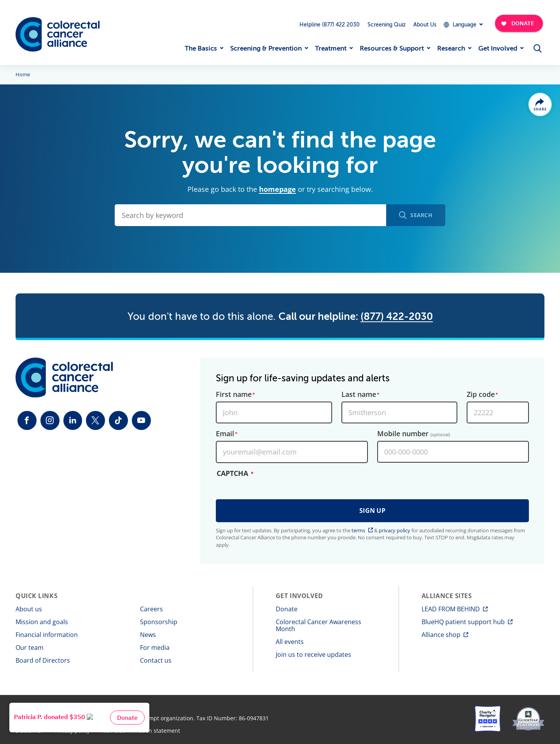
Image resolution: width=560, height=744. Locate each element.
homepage (277, 189)
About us (29, 609)
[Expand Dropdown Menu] (463, 25)
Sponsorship (159, 622)
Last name (359, 394)
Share (540, 110)
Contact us (156, 660)
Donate (287, 609)
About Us (425, 25)
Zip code (481, 394)
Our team (30, 647)
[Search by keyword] (250, 215)
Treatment (331, 48)
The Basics (201, 48)
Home (23, 75)
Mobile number (414, 433)
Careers (151, 609)
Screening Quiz (387, 25)
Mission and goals (42, 622)
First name (234, 394)
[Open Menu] (537, 48)
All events (290, 642)
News (148, 635)
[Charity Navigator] (488, 719)
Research (451, 48)
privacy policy (395, 530)
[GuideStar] (528, 719)
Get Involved (498, 48)
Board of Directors (43, 660)
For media (155, 647)
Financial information (47, 635)
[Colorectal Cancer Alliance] (58, 34)
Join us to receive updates (313, 655)
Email (225, 433)
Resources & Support (392, 48)
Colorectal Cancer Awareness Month (318, 625)
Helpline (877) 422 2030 (330, 25)
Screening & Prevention (266, 48)
